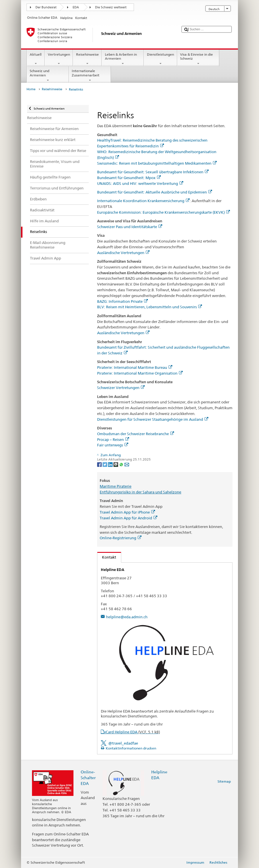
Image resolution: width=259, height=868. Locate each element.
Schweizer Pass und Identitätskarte (130, 227)
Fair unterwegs (113, 445)
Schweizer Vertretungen (121, 388)
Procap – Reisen (113, 439)
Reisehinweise (87, 59)
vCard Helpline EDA (132, 732)
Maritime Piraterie (116, 486)
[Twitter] (105, 464)
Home (31, 89)
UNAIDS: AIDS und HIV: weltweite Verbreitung (140, 183)
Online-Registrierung (121, 538)
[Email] (127, 464)
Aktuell (36, 59)
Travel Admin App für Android (128, 518)
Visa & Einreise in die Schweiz (198, 59)
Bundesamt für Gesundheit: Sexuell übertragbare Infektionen (153, 172)
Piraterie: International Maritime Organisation (140, 373)
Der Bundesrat (46, 7)
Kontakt (107, 557)
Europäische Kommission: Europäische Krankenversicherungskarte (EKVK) (163, 212)
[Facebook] (100, 464)
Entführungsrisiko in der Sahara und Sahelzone (140, 492)
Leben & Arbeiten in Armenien (123, 59)
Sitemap (224, 781)
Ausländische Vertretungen (123, 253)
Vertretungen (59, 59)
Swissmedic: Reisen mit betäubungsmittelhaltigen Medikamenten (157, 163)
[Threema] (116, 464)
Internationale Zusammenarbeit (90, 76)
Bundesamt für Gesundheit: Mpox (129, 178)
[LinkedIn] (111, 464)
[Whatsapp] (122, 464)
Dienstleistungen (160, 59)
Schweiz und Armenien (48, 76)
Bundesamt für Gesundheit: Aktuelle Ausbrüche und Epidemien (155, 192)
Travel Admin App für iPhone (127, 512)
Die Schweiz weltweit (111, 7)
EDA (76, 7)
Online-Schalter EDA (88, 778)
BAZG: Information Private (122, 301)
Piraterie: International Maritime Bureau (135, 367)
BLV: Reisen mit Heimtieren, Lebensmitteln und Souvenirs (150, 307)
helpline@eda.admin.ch (127, 617)
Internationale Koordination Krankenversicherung (143, 201)
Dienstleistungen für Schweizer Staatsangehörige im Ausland (153, 419)
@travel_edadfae (123, 743)
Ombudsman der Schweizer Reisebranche (136, 434)
